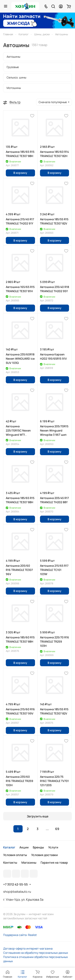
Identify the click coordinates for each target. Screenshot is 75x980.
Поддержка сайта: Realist (20, 935)
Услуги (53, 847)
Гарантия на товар (54, 863)
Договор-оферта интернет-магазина (28, 948)
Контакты (10, 863)
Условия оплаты (15, 855)
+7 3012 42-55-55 (15, 884)
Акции (24, 847)
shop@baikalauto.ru (17, 892)
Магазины (29, 863)
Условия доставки (44, 855)
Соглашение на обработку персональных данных (36, 953)
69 (57, 829)
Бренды (38, 847)
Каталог (9, 847)
